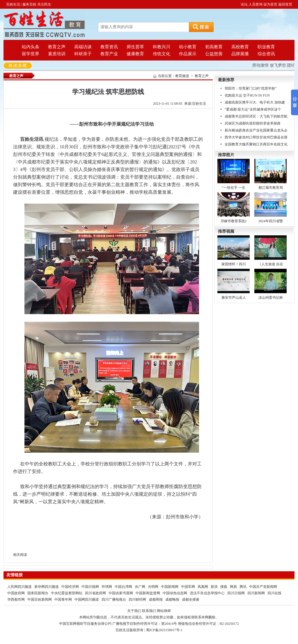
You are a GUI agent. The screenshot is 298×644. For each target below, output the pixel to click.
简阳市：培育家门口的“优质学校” (251, 88)
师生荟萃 (135, 47)
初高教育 (214, 47)
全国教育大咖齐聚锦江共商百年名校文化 (256, 144)
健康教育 (135, 54)
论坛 (244, 4)
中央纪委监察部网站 (67, 593)
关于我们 (134, 611)
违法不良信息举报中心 (207, 593)
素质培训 (57, 54)
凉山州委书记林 (271, 298)
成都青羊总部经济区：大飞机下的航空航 (256, 116)
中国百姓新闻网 (40, 599)
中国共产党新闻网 (263, 587)
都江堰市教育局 (271, 188)
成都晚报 (172, 599)
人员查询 (256, 4)
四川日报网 (236, 593)
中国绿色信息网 (175, 593)
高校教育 (240, 47)
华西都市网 (16, 599)
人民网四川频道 (19, 587)
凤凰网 (203, 587)
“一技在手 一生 (233, 188)
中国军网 (188, 587)
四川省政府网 (95, 593)
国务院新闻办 (38, 593)
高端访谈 (83, 47)
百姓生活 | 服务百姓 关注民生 (29, 4)
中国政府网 (16, 593)
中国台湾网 (123, 587)
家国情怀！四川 (234, 264)
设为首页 (270, 4)
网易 (233, 587)
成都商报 (156, 599)
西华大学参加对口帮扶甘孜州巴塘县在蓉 (256, 137)
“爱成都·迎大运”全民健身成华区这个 (253, 109)
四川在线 (274, 593)
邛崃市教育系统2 (234, 221)
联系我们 (149, 611)
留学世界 (31, 54)
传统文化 (162, 54)
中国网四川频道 (87, 599)
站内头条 (31, 47)
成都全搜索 (191, 599)
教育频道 (182, 76)
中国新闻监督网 (148, 593)
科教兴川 (162, 47)
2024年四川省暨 (271, 221)
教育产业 (109, 54)
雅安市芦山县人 (234, 298)
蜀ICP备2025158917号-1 (164, 630)
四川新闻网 (256, 593)
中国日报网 (90, 587)
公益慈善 (214, 54)
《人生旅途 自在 (270, 264)
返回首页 (285, 4)
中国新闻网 (170, 587)
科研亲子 (83, 54)
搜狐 (224, 587)
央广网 (140, 587)
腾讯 (243, 587)
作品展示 (188, 54)
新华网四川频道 (47, 587)
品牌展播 (240, 54)
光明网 (153, 587)
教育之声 (57, 47)
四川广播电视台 (114, 599)
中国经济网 (70, 587)
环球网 (107, 587)
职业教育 (266, 47)
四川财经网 (137, 599)
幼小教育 (188, 47)
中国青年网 (63, 599)
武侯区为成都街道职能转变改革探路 (253, 123)
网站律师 (164, 611)
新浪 (214, 587)
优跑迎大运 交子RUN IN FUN (247, 95)
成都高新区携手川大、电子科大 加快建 (255, 102)
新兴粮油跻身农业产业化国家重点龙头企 (256, 130)
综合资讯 (266, 54)
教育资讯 (109, 47)
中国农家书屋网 (121, 593)
